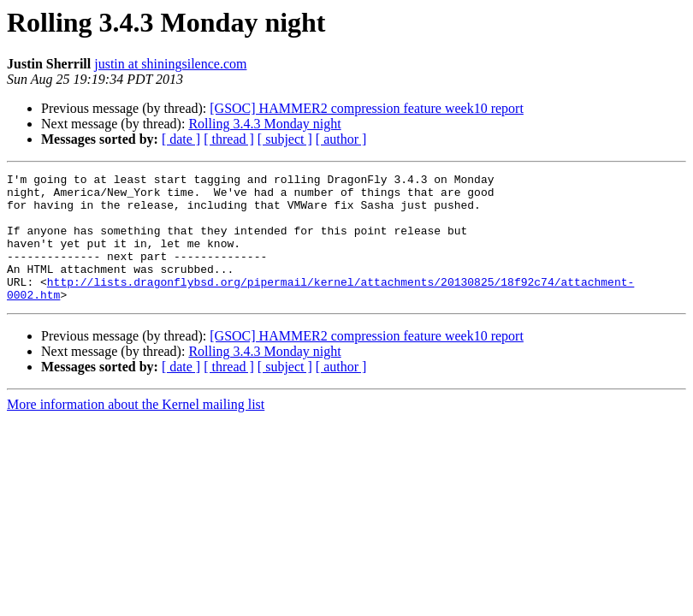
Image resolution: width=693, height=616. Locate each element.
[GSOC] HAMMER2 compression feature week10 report (367, 108)
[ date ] (181, 139)
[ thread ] (229, 139)
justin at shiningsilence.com (170, 64)
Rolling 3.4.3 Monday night (264, 124)
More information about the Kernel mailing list (136, 430)
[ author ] (341, 139)
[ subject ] (285, 139)
